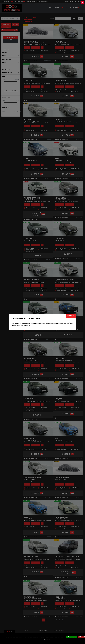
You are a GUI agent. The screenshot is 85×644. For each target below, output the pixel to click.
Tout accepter (71, 637)
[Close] (83, 2)
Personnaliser (47, 640)
